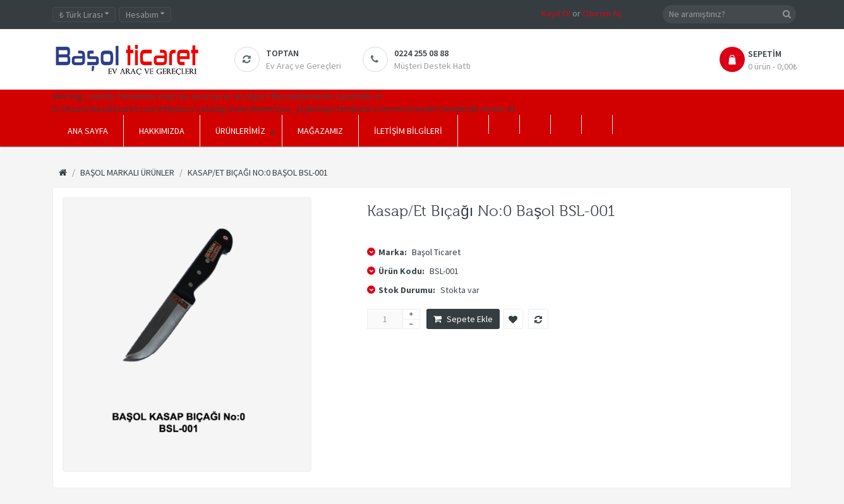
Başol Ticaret (436, 252)
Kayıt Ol (556, 13)
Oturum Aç (602, 13)
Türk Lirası (84, 15)
